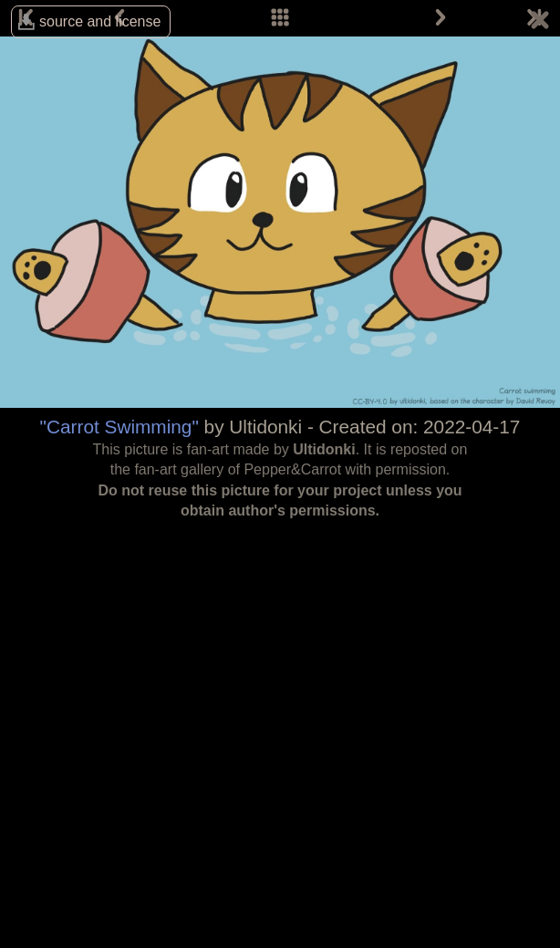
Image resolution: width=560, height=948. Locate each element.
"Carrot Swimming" (119, 427)
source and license (100, 21)
